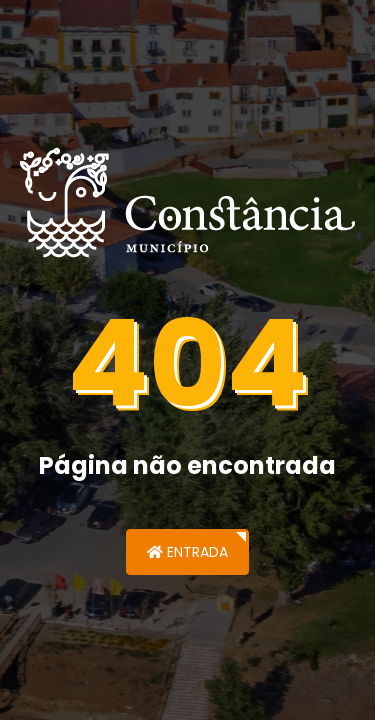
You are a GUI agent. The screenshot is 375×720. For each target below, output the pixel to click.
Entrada (187, 552)
